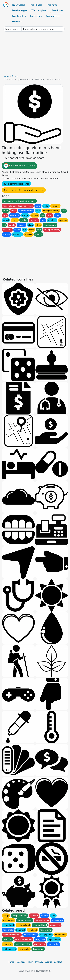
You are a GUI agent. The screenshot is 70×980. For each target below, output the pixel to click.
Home (6, 76)
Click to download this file (19, 166)
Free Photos (36, 5)
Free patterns (53, 16)
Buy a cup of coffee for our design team (24, 190)
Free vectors (19, 5)
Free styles (36, 16)
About (48, 962)
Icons (15, 76)
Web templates (40, 10)
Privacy (39, 962)
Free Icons (57, 10)
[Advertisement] (35, 54)
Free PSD (17, 21)
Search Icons (12, 29)
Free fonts (52, 5)
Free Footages (20, 10)
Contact (58, 962)
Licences (21, 962)
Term (30, 962)
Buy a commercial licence (16, 184)
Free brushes (19, 16)
